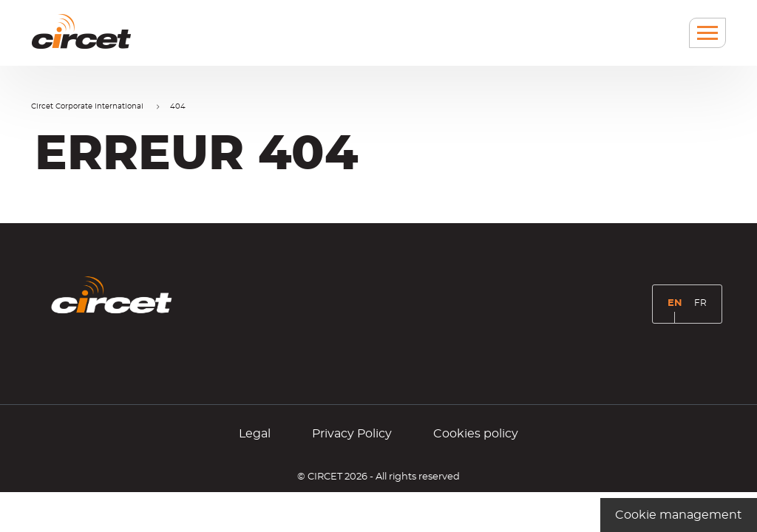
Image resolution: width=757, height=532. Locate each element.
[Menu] (707, 33)
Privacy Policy (352, 434)
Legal (255, 434)
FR (703, 308)
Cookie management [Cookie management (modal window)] (679, 515)
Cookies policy (476, 434)
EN (678, 309)
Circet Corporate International (87, 106)
